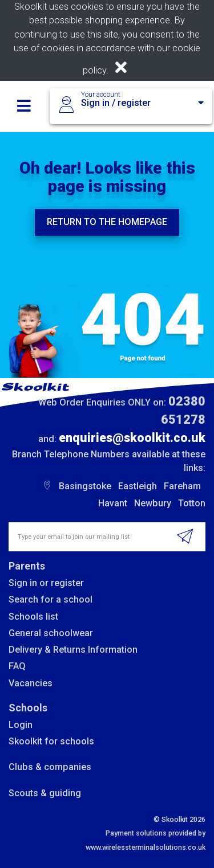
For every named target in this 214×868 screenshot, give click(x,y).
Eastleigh (138, 486)
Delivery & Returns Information (73, 650)
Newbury (153, 503)
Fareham (182, 486)
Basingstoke (85, 486)
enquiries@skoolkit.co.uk (132, 438)
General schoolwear (51, 633)
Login (21, 725)
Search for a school (51, 599)
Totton (192, 503)
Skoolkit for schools (51, 741)
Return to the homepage (107, 222)
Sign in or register (46, 583)
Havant (113, 503)
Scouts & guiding (45, 793)
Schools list (33, 617)
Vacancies (31, 683)
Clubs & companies (50, 767)
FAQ (17, 666)
